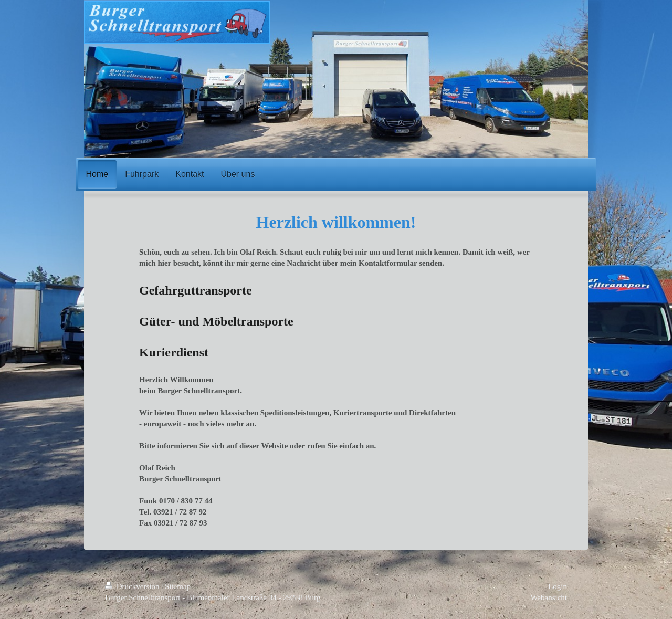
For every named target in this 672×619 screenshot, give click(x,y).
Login (558, 586)
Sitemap (178, 586)
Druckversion (133, 586)
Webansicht (549, 597)
